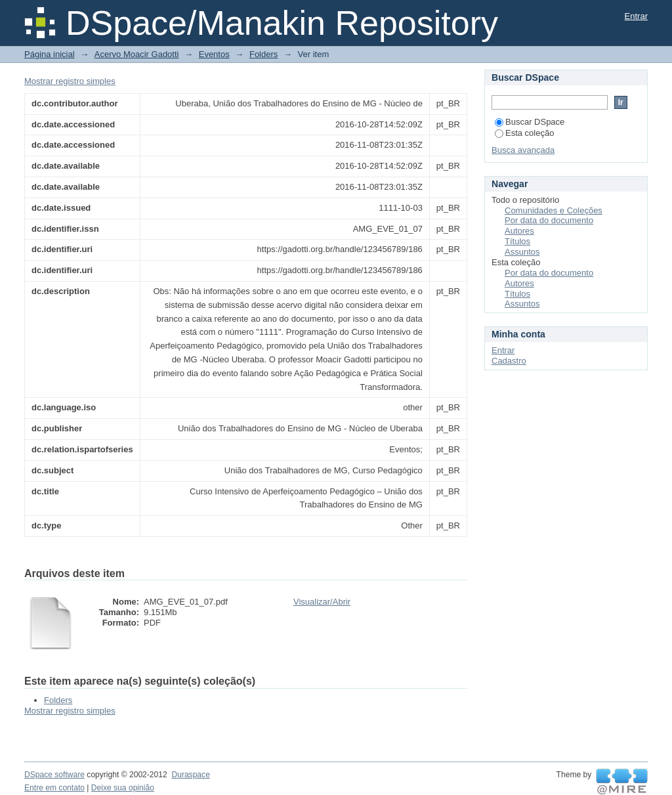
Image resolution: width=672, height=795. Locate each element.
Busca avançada (523, 150)
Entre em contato (54, 788)
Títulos (517, 241)
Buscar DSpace (530, 122)
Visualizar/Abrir (322, 602)
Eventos (214, 54)
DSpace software (54, 775)
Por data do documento (549, 220)
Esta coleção (524, 133)
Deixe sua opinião (123, 788)
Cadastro (509, 361)
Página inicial (50, 54)
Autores (519, 231)
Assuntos (522, 252)
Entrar (636, 16)
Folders (263, 54)
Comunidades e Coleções (554, 210)
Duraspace (190, 775)
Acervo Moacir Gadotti (137, 54)
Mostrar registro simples (70, 81)
